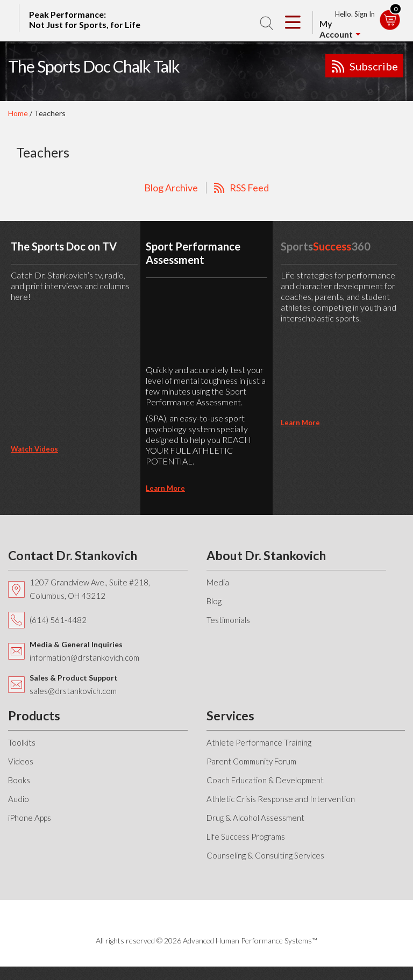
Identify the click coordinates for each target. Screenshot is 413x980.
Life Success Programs (246, 836)
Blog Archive (171, 188)
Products (34, 716)
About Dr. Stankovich (266, 555)
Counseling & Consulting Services (265, 855)
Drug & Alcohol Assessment (255, 818)
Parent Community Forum (251, 761)
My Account (336, 29)
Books (19, 780)
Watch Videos (34, 449)
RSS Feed (249, 188)
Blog (214, 601)
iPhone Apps (30, 818)
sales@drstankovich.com (73, 691)
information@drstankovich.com (84, 657)
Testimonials (228, 620)
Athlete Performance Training (259, 742)
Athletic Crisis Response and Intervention (281, 799)
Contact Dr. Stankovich (73, 555)
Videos (21, 761)
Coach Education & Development (265, 780)
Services (230, 716)
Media (218, 582)
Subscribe (374, 66)
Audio (19, 799)
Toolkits (22, 742)
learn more (165, 488)
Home (18, 113)
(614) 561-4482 (58, 620)
